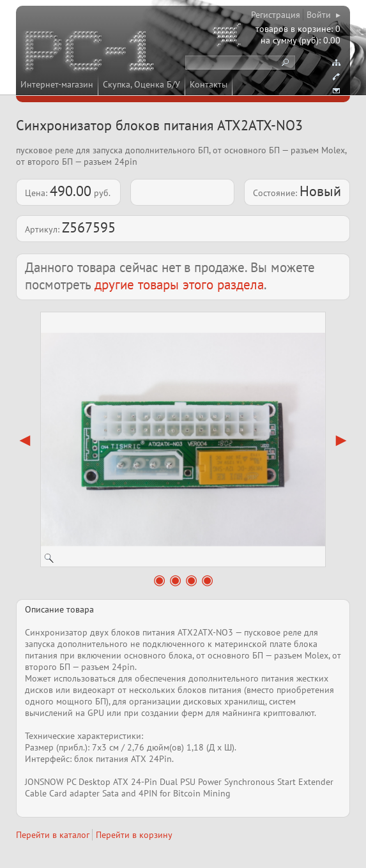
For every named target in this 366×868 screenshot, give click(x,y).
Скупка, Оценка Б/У (141, 84)
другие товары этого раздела (179, 285)
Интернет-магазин (57, 84)
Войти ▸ (324, 15)
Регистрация (276, 15)
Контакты (209, 84)
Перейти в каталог (53, 835)
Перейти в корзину (134, 835)
